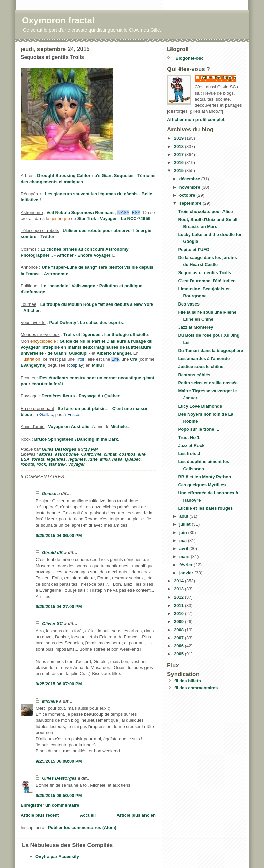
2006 (179, 646)
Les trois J (189, 454)
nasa (117, 459)
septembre (191, 203)
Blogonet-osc (189, 58)
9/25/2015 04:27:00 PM (59, 606)
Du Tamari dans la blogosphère (210, 350)
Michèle (119, 427)
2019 (179, 138)
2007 (179, 638)
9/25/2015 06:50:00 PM (59, 795)
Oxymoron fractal (58, 20)
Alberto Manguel (114, 353)
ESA (25, 459)
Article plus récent (40, 815)
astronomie (67, 454)
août (184, 516)
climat (110, 454)
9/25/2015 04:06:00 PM (59, 535)
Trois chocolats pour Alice (205, 211)
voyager (77, 464)
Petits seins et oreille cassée (208, 383)
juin (184, 532)
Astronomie (56, 274)
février (187, 565)
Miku (97, 365)
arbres (46, 454)
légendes (56, 459)
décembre (190, 179)
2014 (179, 581)
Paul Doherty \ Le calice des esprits (86, 323)
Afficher (65, 255)
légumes (77, 459)
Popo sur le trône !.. (199, 429)
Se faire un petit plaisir (81, 408)
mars (185, 557)
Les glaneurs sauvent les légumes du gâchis (91, 194)
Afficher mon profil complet (196, 119)
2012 (179, 597)
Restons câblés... (196, 375)
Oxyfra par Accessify (57, 856)
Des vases (189, 304)
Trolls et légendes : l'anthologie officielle (105, 335)
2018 (179, 146)
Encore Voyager (94, 255)
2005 (179, 654)
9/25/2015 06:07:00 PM (59, 684)
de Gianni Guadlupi (68, 353)
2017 (179, 154)
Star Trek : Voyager (97, 218)
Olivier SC (52, 624)
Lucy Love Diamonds (200, 406)
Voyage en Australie (69, 427)
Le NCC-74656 (136, 218)
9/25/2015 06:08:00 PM (59, 761)
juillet (186, 524)
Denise (49, 494)
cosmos (127, 454)
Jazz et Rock (191, 445)
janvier (187, 573)
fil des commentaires (196, 688)
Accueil (88, 815)
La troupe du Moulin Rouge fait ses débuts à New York (97, 304)
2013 (179, 589)
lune (93, 459)
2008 (179, 630)
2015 (179, 171)
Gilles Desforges (59, 778)
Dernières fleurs (58, 396)
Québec (133, 459)
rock (41, 464)
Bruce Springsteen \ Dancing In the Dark (76, 439)
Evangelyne (33, 365)
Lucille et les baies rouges (205, 508)
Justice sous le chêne (201, 367)
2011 (179, 605)
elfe (142, 454)
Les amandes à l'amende (204, 359)
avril (184, 549)
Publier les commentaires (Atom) (82, 827)
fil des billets (188, 681)
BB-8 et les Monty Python (204, 477)
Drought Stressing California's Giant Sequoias (85, 176)
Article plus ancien (136, 815)
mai (184, 540)
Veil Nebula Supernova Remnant (80, 212)
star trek (57, 464)
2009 (179, 622)
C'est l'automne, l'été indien (207, 281)
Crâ (134, 359)
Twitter (48, 237)
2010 (179, 614)
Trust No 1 (189, 437)
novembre (190, 187)
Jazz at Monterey (195, 327)
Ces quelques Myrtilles (202, 485)
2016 (179, 163)
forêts (38, 459)
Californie (91, 454)
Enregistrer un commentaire (50, 805)
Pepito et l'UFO (194, 249)
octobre (188, 195)
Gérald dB (52, 553)
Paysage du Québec (100, 396)
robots (27, 464)
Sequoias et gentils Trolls (204, 273)
